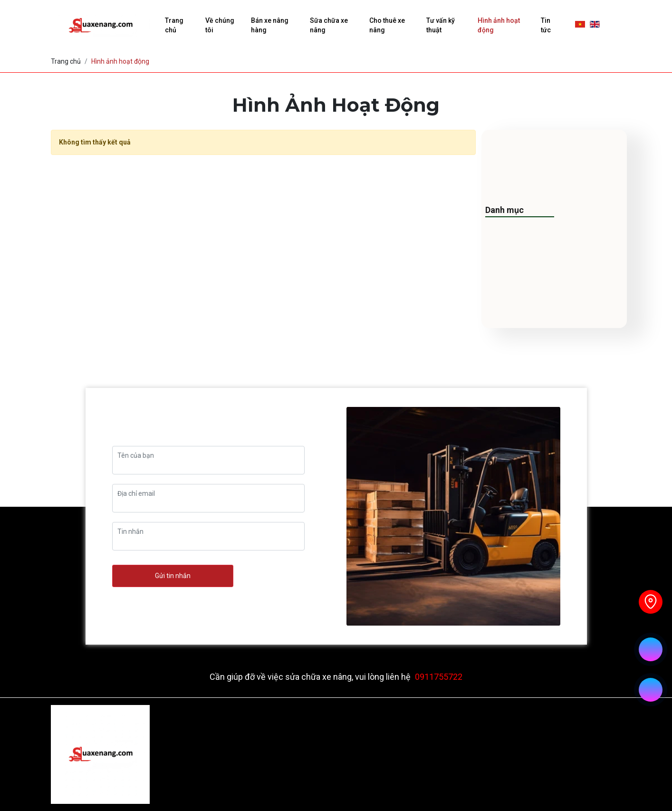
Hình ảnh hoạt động (499, 25)
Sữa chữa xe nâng (329, 25)
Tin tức (546, 25)
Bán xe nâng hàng (270, 25)
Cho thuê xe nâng (387, 25)
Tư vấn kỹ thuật (441, 25)
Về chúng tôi (220, 25)
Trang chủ (174, 25)
